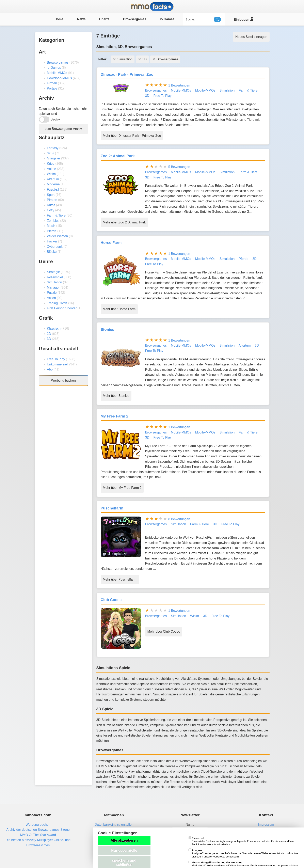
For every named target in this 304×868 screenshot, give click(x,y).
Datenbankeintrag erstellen (114, 825)
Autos (51, 205)
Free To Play (56, 359)
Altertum (53, 179)
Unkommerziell (58, 364)
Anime (52, 169)
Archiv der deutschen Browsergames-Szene (38, 830)
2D (49, 334)
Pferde (52, 231)
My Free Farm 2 (115, 416)
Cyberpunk (55, 247)
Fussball (53, 190)
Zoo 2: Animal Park (118, 156)
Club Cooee (111, 600)
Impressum (266, 825)
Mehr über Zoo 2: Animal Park (124, 222)
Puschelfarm (112, 508)
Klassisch (54, 328)
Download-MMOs (60, 78)
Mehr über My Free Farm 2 (122, 488)
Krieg (51, 164)
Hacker (52, 241)
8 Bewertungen (179, 519)
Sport (51, 195)
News (81, 19)
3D (49, 339)
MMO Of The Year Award (38, 835)
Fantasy (53, 148)
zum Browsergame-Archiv (63, 129)
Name (190, 825)
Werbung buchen (63, 381)
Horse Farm (111, 243)
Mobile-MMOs (57, 73)
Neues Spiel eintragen (251, 37)
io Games (167, 19)
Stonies (108, 329)
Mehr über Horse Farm (119, 309)
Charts (104, 19)
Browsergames (135, 19)
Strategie (53, 272)
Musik (51, 226)
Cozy (51, 210)
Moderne (53, 184)
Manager (53, 288)
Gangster (54, 158)
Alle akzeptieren (124, 840)
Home (59, 19)
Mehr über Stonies (116, 396)
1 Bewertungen (179, 85)
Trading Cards (57, 303)
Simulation (55, 282)
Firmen (52, 83)
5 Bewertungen (179, 167)
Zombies (53, 221)
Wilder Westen (58, 236)
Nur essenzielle (124, 851)
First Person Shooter (62, 308)
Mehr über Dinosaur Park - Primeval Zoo (132, 136)
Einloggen (244, 19)
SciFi (51, 153)
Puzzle (52, 293)
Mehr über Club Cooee (164, 632)
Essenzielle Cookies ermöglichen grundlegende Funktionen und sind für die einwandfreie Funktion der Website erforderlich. (241, 841)
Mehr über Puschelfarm (120, 579)
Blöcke (52, 252)
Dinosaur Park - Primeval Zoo (127, 74)
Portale (52, 88)
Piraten (52, 200)
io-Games (54, 68)
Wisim (51, 174)
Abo (50, 369)
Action (51, 298)
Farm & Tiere (56, 215)
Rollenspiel (55, 277)
